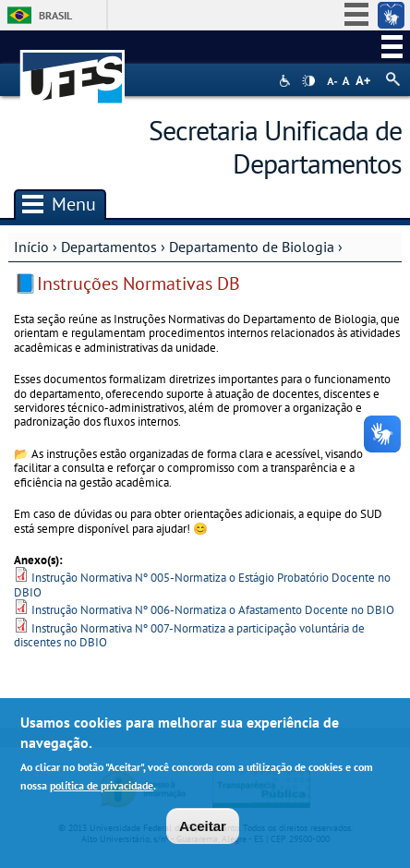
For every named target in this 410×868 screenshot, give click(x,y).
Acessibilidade (287, 81)
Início (31, 247)
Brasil (55, 15)
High (308, 81)
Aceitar (203, 826)
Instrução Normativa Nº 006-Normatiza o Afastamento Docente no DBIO (213, 610)
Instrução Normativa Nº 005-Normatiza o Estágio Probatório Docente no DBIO (202, 585)
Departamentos (109, 247)
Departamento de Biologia (252, 247)
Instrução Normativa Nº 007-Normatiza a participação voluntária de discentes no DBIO (189, 635)
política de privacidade (102, 785)
